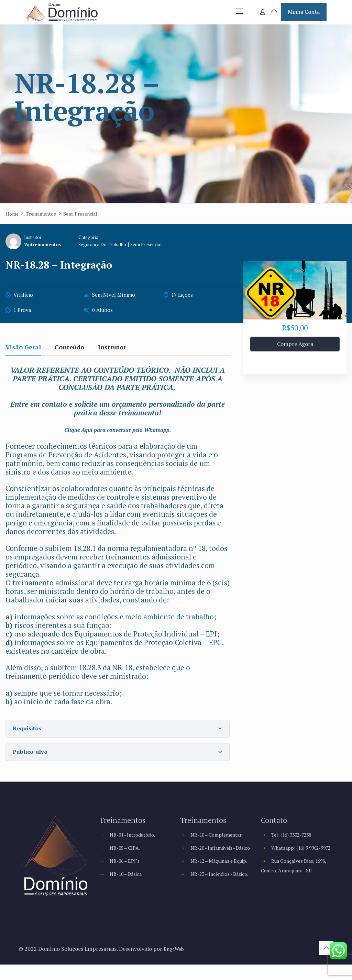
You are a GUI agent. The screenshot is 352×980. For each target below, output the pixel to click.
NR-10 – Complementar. (221, 841)
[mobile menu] (239, 15)
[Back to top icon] (326, 963)
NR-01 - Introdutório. (137, 841)
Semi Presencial (159, 251)
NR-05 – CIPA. (127, 854)
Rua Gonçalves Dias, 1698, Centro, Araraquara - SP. (294, 887)
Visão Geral (23, 354)
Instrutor (33, 244)
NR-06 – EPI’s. (128, 868)
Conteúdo (69, 354)
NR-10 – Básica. (129, 881)
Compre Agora (295, 351)
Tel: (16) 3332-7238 (296, 841)
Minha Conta (304, 15)
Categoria (93, 244)
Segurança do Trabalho (110, 251)
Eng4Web (175, 964)
